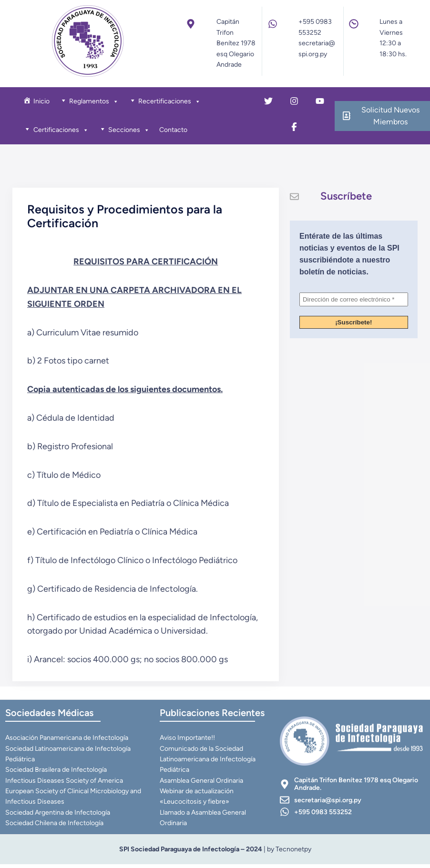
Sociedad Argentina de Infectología (58, 816)
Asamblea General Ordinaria (202, 784)
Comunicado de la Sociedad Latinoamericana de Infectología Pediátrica (208, 763)
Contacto (174, 131)
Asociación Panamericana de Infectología (67, 741)
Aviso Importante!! (188, 741)
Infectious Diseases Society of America (65, 784)
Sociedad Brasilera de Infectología (56, 773)
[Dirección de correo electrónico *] (354, 302)
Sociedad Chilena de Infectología (55, 827)
